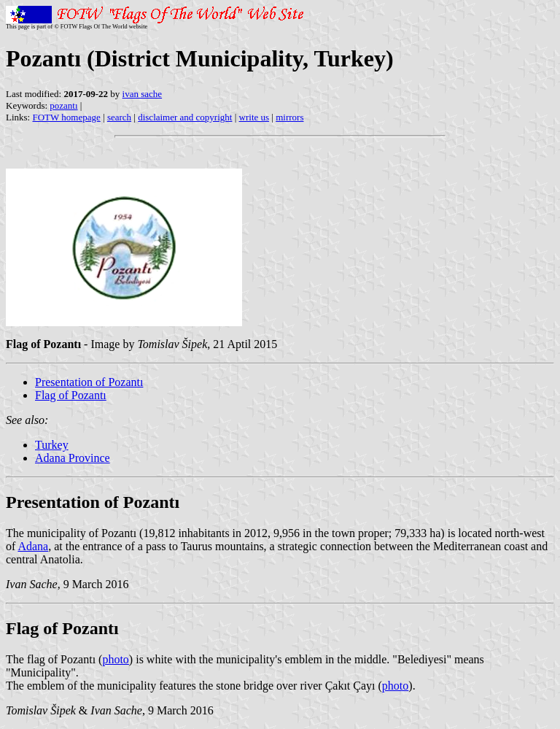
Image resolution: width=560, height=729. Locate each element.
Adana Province (73, 458)
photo (115, 659)
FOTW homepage (66, 117)
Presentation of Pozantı (89, 382)
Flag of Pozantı (71, 395)
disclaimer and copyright (185, 117)
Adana (33, 546)
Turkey (52, 445)
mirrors (289, 117)
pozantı (63, 105)
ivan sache (143, 94)
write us (254, 117)
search (119, 117)
